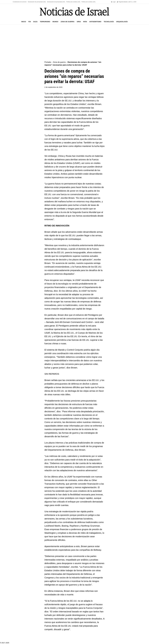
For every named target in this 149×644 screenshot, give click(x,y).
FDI (30, 22)
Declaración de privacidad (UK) (56, 2)
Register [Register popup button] (120, 2)
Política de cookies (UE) (73, 2)
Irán (85, 22)
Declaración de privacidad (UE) (37, 2)
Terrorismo (45, 22)
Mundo (55, 22)
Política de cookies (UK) (88, 2)
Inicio (24, 22)
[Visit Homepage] (74, 11)
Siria (79, 22)
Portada (48, 62)
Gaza (35, 22)
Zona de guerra (68, 22)
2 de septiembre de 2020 (53, 87)
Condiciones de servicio (20, 2)
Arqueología (122, 22)
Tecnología (109, 22)
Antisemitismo (95, 22)
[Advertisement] (74, 43)
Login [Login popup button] (113, 2)
